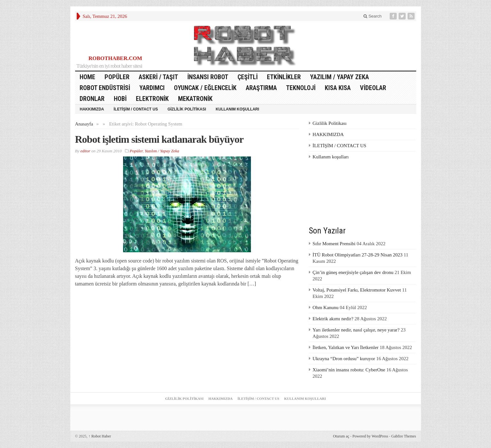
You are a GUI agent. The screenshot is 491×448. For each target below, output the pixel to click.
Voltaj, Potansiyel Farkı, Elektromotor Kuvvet (357, 290)
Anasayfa (84, 124)
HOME (87, 77)
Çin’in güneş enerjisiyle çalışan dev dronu (353, 272)
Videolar (373, 88)
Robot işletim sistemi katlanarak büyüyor (159, 139)
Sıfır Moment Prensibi (334, 244)
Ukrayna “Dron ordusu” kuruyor (344, 359)
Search (373, 16)
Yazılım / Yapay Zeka (339, 77)
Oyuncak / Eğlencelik (205, 88)
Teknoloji (301, 88)
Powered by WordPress (370, 436)
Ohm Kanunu (326, 308)
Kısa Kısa (338, 88)
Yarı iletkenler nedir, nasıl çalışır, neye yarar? (356, 330)
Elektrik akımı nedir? (333, 319)
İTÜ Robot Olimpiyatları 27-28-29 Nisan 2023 (358, 255)
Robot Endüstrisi (105, 88)
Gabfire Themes (404, 436)
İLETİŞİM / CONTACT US (136, 109)
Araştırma (261, 88)
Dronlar (92, 99)
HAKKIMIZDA (92, 109)
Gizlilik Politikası (187, 109)
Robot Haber (100, 436)
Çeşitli (248, 77)
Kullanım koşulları (238, 109)
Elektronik (152, 99)
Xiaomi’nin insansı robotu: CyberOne (349, 370)
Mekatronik (195, 99)
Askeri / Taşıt (158, 77)
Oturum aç (341, 436)
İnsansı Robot (208, 77)
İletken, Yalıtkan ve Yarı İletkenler (346, 347)
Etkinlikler (284, 77)
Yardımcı (152, 88)
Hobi (120, 99)
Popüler (117, 77)
